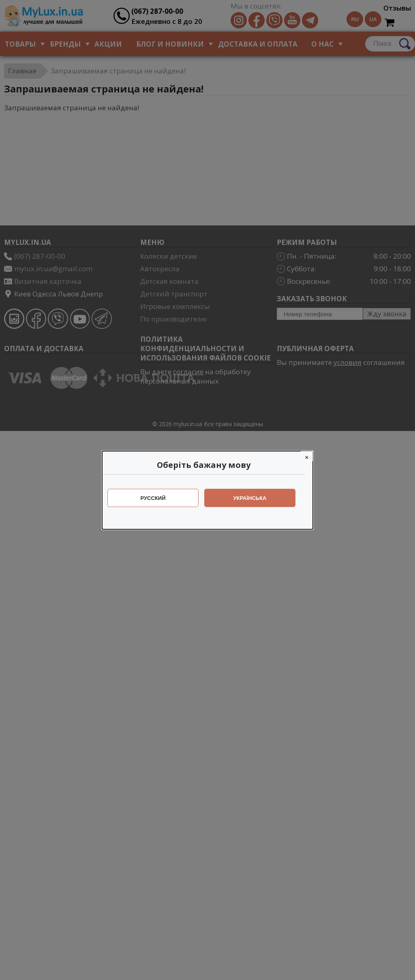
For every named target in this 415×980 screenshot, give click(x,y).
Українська (254, 498)
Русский (157, 498)
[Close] (311, 456)
